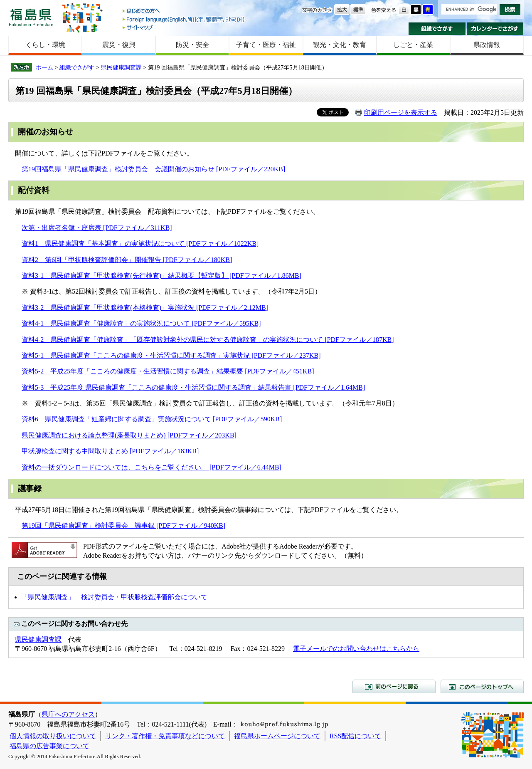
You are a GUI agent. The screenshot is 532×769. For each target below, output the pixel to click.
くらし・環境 (45, 45)
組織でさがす (437, 29)
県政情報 (487, 45)
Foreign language (184, 19)
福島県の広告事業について (49, 746)
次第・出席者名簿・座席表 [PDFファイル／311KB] (97, 228)
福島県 (31, 17)
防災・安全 (192, 45)
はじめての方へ (184, 11)
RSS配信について (355, 736)
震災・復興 (119, 45)
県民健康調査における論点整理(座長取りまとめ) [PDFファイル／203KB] (129, 435)
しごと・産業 (413, 45)
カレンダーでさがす (495, 29)
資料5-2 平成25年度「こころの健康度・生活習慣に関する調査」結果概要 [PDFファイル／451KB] (168, 371)
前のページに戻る (394, 686)
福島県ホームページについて (277, 736)
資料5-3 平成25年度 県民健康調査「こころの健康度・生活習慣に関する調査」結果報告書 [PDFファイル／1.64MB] (193, 387)
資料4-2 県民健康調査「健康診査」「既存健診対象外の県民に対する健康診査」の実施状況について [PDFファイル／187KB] (208, 340)
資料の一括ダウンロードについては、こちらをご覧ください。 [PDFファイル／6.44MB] (151, 467)
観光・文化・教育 (340, 45)
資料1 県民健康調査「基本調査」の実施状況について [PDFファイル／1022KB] (140, 244)
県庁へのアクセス (68, 714)
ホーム (44, 67)
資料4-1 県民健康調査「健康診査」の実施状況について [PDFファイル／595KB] (141, 323)
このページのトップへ (482, 686)
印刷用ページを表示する (401, 113)
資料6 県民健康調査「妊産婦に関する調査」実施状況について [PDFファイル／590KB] (152, 419)
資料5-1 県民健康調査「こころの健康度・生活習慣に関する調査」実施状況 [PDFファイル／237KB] (171, 355)
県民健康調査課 (121, 67)
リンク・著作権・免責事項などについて (165, 736)
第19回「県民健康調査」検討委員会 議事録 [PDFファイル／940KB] (123, 525)
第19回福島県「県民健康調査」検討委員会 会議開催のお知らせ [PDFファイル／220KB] (153, 169)
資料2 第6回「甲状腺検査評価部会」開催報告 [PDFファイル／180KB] (127, 260)
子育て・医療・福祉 (266, 45)
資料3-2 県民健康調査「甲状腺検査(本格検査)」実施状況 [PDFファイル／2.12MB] (145, 308)
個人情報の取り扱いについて (53, 736)
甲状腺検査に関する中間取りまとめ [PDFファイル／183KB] (110, 451)
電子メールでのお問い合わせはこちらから (356, 649)
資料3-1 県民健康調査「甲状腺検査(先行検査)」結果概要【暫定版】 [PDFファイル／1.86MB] (161, 276)
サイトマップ (184, 27)
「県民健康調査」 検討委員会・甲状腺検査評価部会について (114, 597)
